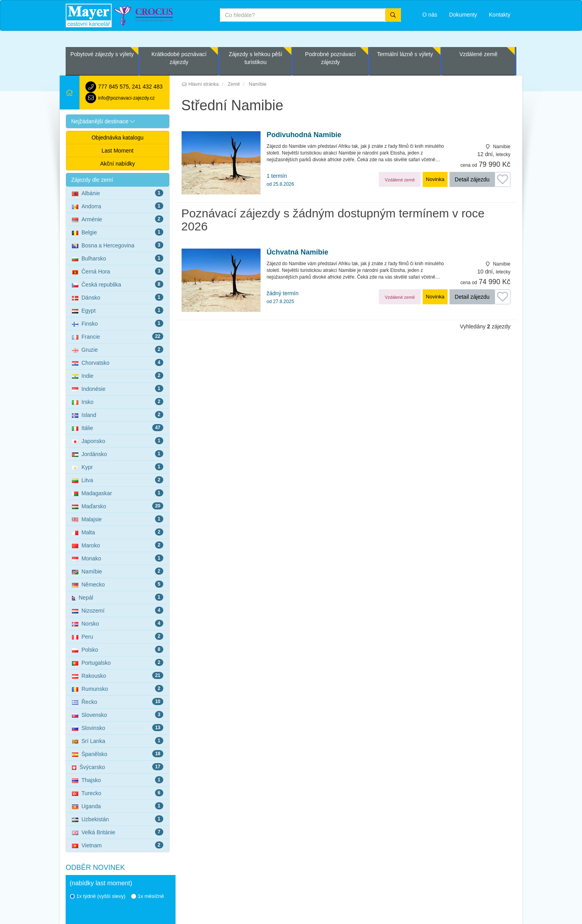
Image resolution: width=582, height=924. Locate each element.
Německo (118, 584)
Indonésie (118, 388)
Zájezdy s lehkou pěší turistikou (255, 58)
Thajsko (118, 780)
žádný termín (282, 297)
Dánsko (118, 297)
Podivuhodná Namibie (304, 135)
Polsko (118, 649)
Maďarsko (118, 506)
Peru (118, 636)
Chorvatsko (118, 362)
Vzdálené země (479, 54)
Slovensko (118, 715)
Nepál (118, 597)
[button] (118, 121)
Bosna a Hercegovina (118, 245)
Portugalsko (118, 662)
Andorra (118, 206)
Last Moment (118, 151)
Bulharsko (118, 258)
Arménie (118, 219)
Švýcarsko (118, 767)
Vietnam (118, 845)
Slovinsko (118, 728)
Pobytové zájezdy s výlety (102, 54)
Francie (118, 336)
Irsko (118, 402)
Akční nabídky (117, 164)
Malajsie (118, 519)
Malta (118, 532)
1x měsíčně (147, 896)
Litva (118, 480)
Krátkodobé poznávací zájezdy (179, 58)
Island (118, 415)
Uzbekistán (118, 819)
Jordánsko (118, 454)
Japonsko (118, 441)
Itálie (118, 428)
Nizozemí (118, 610)
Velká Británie (118, 832)
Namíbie (118, 571)
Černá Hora (118, 271)
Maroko (118, 545)
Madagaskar (118, 493)
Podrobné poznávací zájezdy (331, 58)
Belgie (118, 232)
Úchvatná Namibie (297, 252)
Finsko (118, 323)
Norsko (118, 623)
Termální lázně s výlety (405, 54)
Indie (118, 375)
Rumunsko (118, 688)
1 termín (280, 180)
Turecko (118, 793)
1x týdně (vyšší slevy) (97, 896)
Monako (118, 558)
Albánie (118, 193)
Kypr (118, 467)
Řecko (118, 701)
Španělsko (118, 754)
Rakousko (118, 675)
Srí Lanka (118, 741)
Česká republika (118, 284)
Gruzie (118, 349)
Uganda (118, 806)
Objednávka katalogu (117, 138)
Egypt (118, 310)
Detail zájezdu (472, 179)
